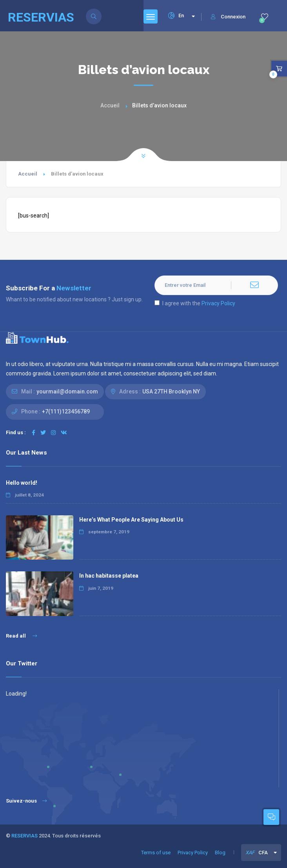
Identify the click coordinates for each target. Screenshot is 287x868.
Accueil (110, 105)
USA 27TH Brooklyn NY (171, 391)
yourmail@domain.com (67, 391)
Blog (220, 853)
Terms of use (156, 853)
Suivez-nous (26, 801)
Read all (21, 636)
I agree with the (195, 303)
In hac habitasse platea (109, 576)
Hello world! (22, 483)
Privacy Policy (218, 303)
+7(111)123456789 (66, 411)
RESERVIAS (25, 836)
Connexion (228, 17)
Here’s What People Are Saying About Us (131, 520)
